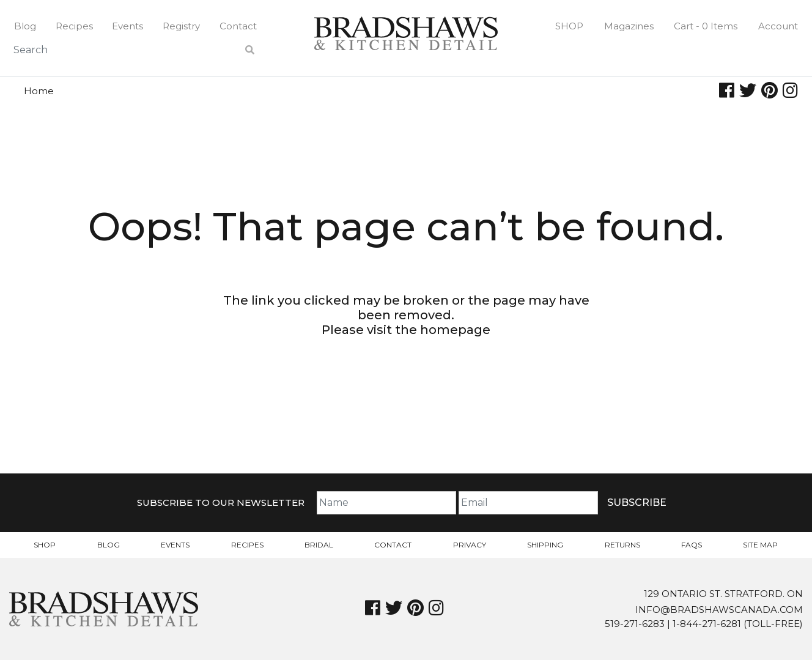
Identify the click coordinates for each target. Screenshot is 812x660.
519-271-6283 (635, 624)
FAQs (692, 545)
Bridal (319, 545)
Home (39, 91)
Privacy (470, 545)
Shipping (545, 545)
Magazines (629, 26)
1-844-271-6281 (707, 624)
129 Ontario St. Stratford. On (723, 594)
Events (127, 26)
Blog (25, 26)
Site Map (760, 545)
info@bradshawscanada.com (719, 610)
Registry (181, 26)
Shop (569, 26)
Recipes (74, 26)
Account (778, 26)
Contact (238, 26)
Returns (622, 545)
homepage (455, 330)
